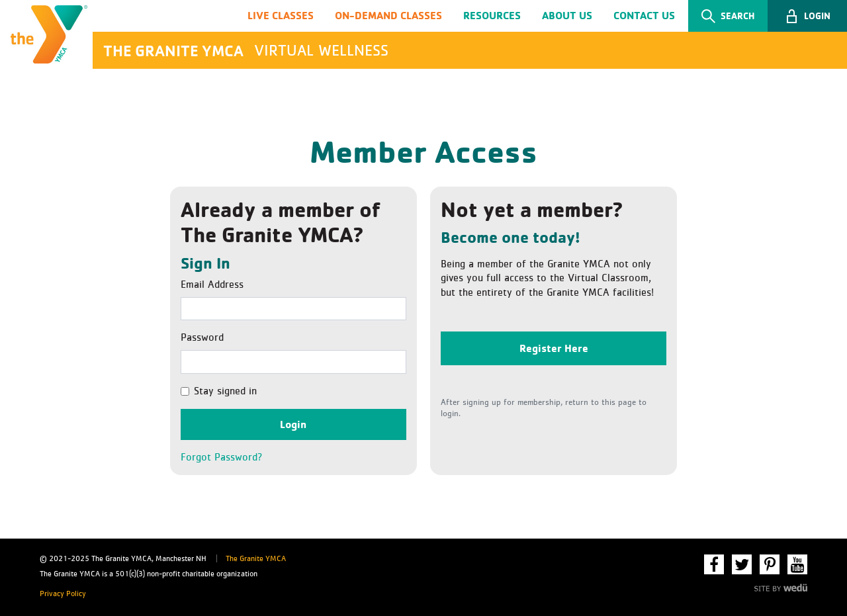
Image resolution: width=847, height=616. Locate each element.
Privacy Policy (63, 594)
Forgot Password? (222, 457)
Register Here (554, 348)
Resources (492, 15)
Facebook (714, 564)
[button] (807, 16)
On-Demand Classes (388, 15)
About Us (567, 15)
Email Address (212, 285)
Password (202, 337)
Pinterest (770, 564)
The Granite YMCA (256, 559)
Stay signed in (225, 391)
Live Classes (281, 15)
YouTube (797, 564)
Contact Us (644, 15)
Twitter (742, 564)
